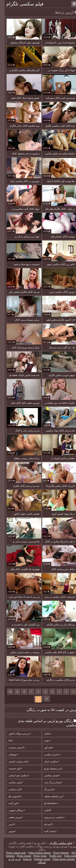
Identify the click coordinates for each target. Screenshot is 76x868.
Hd (7, 741)
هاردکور (45, 748)
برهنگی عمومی (13, 810)
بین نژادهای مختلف (50, 796)
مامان (44, 734)
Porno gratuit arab (12, 853)
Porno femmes (57, 853)
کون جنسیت (12, 768)
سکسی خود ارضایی (15, 775)
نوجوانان (10, 755)
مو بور (8, 831)
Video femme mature (36, 853)
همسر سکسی (48, 775)
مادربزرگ (46, 789)
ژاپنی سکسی (12, 782)
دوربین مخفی (12, 817)
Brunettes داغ (47, 803)
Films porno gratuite (60, 859)
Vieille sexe (52, 856)
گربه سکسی (12, 789)
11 (43, 699)
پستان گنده (47, 831)
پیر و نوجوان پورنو (50, 768)
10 (7, 692)
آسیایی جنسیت (13, 748)
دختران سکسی (48, 755)
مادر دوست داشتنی (15, 762)
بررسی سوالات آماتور (16, 734)
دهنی (44, 741)
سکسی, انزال (48, 762)
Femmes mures (39, 859)
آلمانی (44, 810)
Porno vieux (36, 856)
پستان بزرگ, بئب (49, 782)
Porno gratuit (20, 856)
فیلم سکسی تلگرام (21, 4)
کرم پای (45, 824)
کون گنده (10, 803)
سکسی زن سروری (51, 817)
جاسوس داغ (11, 796)
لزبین (8, 824)
